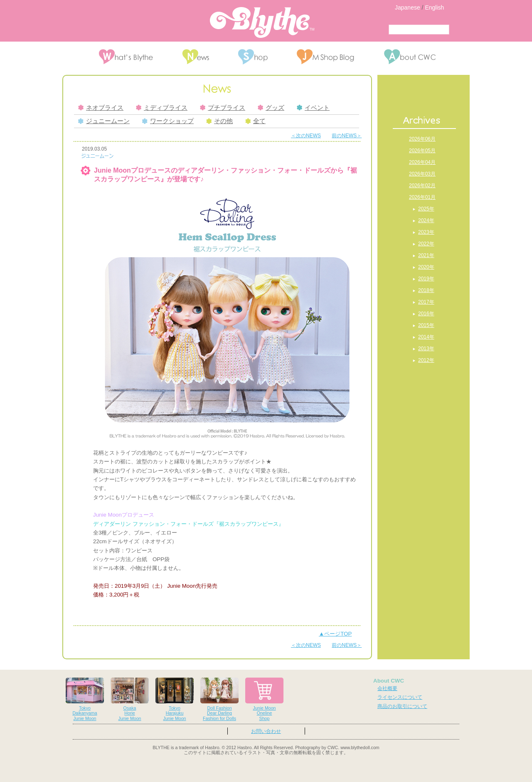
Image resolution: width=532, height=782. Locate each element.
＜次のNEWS (306, 136)
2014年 (426, 337)
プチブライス (223, 108)
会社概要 (387, 688)
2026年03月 (422, 174)
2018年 (426, 290)
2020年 (426, 267)
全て (255, 121)
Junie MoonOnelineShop (264, 699)
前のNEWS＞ (347, 136)
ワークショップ (168, 121)
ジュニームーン (104, 121)
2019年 (426, 279)
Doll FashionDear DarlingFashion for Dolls (219, 699)
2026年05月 (422, 151)
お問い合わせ (266, 731)
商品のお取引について (402, 706)
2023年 (426, 232)
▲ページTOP (335, 634)
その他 (219, 121)
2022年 (426, 244)
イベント (313, 108)
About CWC (389, 681)
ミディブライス (162, 108)
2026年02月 (422, 186)
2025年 (426, 209)
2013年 (426, 349)
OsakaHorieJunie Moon (130, 699)
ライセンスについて (400, 697)
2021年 (426, 255)
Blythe (262, 22)
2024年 (426, 220)
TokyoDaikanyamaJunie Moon (85, 699)
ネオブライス (101, 108)
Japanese (408, 7)
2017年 (426, 302)
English (434, 7)
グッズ (271, 108)
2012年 (426, 360)
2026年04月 (422, 162)
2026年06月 (422, 139)
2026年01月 (422, 197)
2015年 (426, 325)
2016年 (426, 314)
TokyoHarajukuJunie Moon (175, 699)
